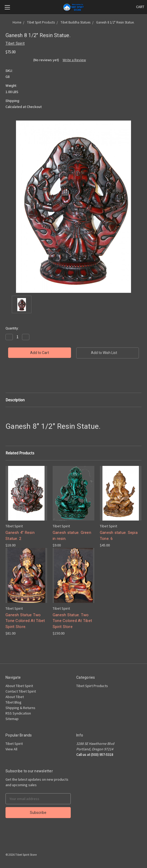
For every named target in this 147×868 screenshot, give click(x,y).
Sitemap (12, 719)
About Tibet (15, 697)
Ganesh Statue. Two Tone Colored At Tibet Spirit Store (72, 621)
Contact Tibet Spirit (21, 691)
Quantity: (12, 328)
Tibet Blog (13, 702)
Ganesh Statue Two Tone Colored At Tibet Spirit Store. (25, 621)
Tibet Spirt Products (92, 686)
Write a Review (74, 60)
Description (15, 400)
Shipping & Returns (20, 708)
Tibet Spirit (14, 744)
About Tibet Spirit (19, 686)
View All (11, 749)
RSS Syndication (18, 713)
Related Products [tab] (20, 453)
